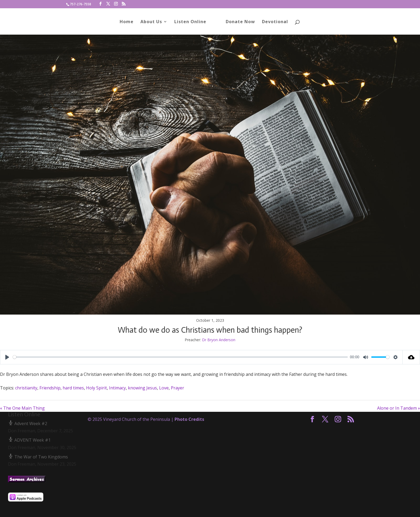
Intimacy (117, 388)
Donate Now (240, 22)
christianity (26, 388)
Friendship (50, 388)
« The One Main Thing (22, 408)
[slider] (180, 357)
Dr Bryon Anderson (219, 340)
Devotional (275, 22)
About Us (151, 22)
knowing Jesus (142, 388)
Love (164, 388)
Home (127, 22)
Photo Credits (189, 419)
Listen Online (190, 22)
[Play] (7, 357)
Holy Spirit (96, 388)
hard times (73, 388)
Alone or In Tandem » (399, 408)
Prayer (177, 388)
